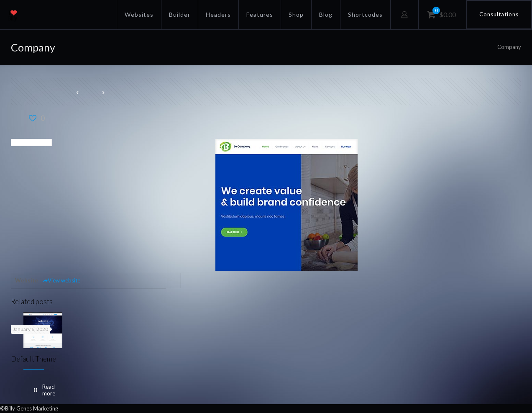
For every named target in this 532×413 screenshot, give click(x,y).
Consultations (499, 14)
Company (509, 47)
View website (61, 280)
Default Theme (33, 359)
